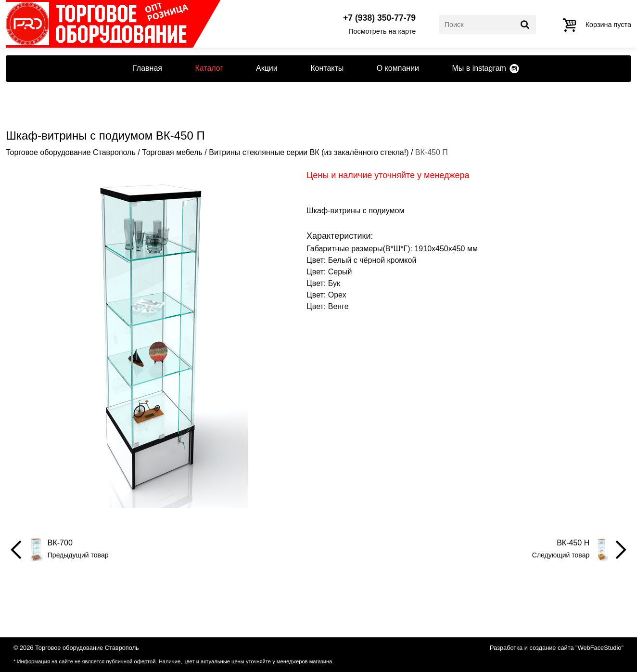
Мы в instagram (479, 68)
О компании (398, 68)
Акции (267, 68)
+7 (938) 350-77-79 (379, 18)
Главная (147, 68)
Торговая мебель (172, 152)
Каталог (209, 68)
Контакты (327, 68)
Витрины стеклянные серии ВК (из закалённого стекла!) (309, 152)
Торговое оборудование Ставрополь (71, 152)
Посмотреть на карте (382, 31)
